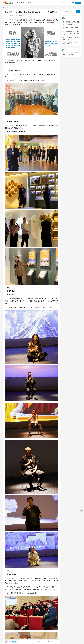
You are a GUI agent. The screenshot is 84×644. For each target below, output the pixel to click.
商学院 (35, 3)
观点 (24, 3)
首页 (4, 7)
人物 (21, 3)
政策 (31, 3)
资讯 (17, 3)
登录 (69, 3)
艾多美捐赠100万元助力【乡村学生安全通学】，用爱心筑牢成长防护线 (71, 33)
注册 (73, 3)
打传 (28, 3)
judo (64, 53)
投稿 (78, 3)
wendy (6, 16)
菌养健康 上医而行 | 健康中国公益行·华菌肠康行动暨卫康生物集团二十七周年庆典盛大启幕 (71, 23)
